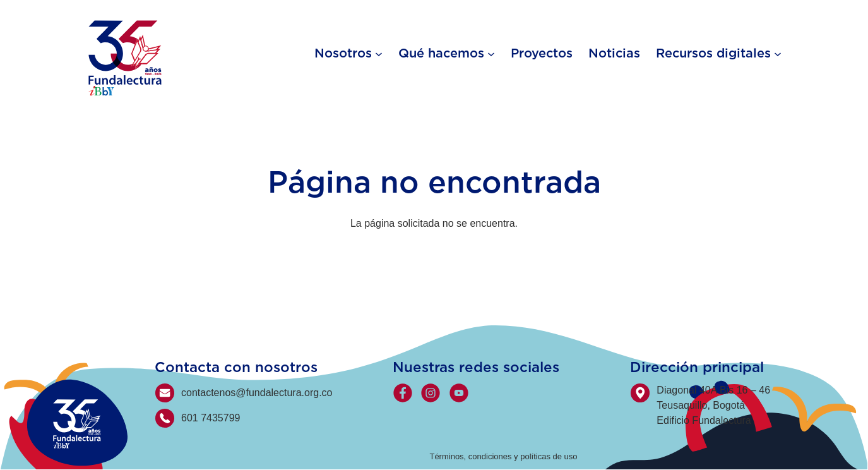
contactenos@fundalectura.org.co (257, 393)
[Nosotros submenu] (379, 53)
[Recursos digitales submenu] (778, 53)
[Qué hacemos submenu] (491, 53)
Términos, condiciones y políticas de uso (503, 456)
